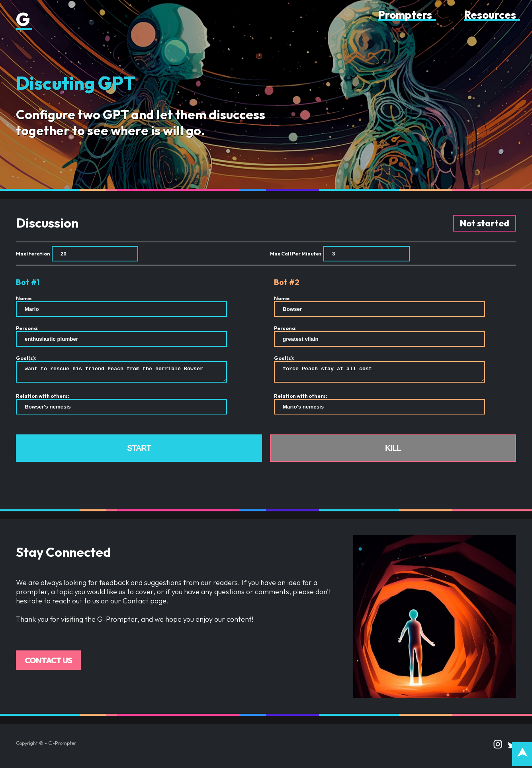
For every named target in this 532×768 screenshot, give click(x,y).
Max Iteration (33, 253)
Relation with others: (43, 398)
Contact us (48, 663)
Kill (393, 450)
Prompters (405, 15)
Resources (490, 15)
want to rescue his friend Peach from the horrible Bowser (121, 373)
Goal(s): (26, 358)
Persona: (27, 328)
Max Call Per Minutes (296, 253)
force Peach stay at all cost (379, 373)
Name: (24, 298)
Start (139, 450)
